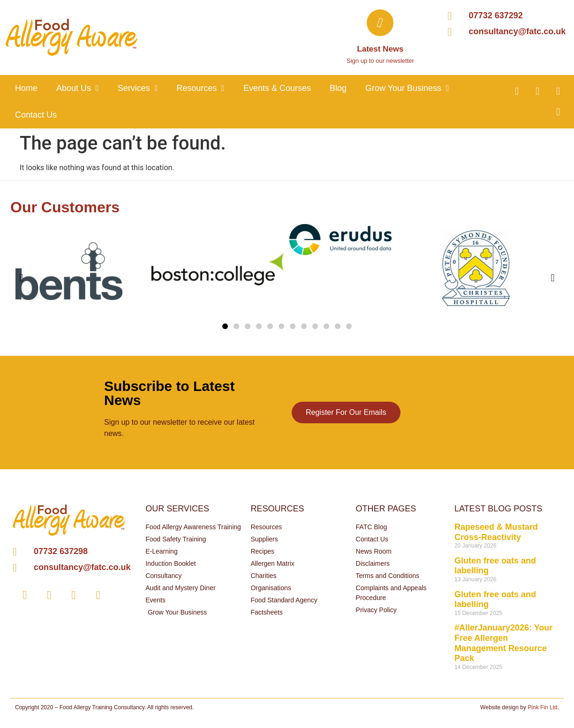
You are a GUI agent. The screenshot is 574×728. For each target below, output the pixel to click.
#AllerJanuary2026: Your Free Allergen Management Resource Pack (503, 643)
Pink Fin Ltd (542, 707)
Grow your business (407, 88)
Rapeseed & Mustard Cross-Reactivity (496, 532)
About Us (78, 88)
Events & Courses (277, 88)
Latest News (380, 49)
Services (138, 88)
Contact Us (36, 115)
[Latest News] (380, 23)
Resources (200, 88)
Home (26, 88)
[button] (225, 326)
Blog (338, 88)
